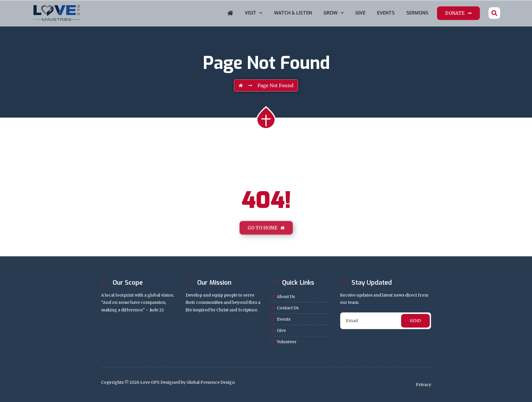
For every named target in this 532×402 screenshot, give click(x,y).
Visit (254, 13)
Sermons (417, 13)
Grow (334, 13)
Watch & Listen (293, 13)
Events (386, 13)
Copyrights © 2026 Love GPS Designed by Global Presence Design (168, 382)
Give (360, 13)
